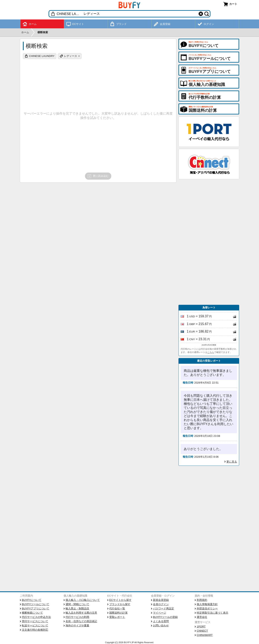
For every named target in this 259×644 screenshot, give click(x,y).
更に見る (232, 462)
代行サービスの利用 (77, 617)
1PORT (201, 626)
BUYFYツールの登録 (165, 617)
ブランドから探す (120, 604)
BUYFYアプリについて (36, 608)
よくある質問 (161, 621)
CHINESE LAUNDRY (42, 56)
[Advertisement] (209, 242)
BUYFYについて (32, 600)
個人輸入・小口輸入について (83, 600)
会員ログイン (161, 604)
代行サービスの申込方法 (36, 617)
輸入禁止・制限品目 (77, 608)
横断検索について (32, 613)
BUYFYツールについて (36, 604)
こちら (211, 352)
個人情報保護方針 (207, 604)
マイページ (160, 613)
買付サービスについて (35, 621)
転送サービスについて (35, 625)
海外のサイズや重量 (77, 625)
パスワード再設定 (163, 608)
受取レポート (117, 617)
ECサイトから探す (120, 600)
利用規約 (202, 600)
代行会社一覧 (117, 608)
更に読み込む (98, 176)
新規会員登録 (161, 600)
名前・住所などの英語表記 (81, 621)
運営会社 (202, 617)
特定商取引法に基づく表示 (212, 613)
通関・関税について (77, 604)
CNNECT (202, 631)
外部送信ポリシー (207, 608)
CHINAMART (205, 635)
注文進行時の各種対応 (35, 630)
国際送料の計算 (118, 613)
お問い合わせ (161, 625)
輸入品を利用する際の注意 (81, 613)
